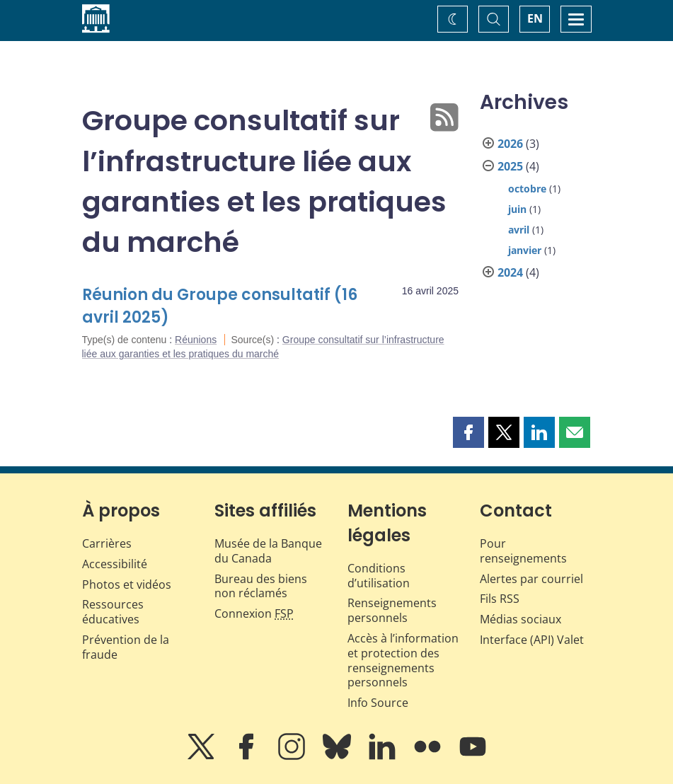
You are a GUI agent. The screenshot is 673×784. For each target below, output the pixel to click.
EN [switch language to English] (535, 18)
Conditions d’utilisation (379, 576)
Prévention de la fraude (126, 647)
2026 (510, 144)
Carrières (107, 543)
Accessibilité (115, 564)
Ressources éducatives (113, 612)
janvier (525, 250)
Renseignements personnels (392, 610)
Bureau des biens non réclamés (261, 586)
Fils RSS (500, 599)
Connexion (254, 613)
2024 (510, 272)
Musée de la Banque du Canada (268, 551)
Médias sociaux (520, 619)
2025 (510, 166)
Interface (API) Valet (532, 640)
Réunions (196, 340)
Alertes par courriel (531, 579)
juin (517, 209)
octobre (527, 189)
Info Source (378, 703)
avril (519, 230)
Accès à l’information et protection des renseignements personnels (403, 660)
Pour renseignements (523, 551)
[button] (468, 432)
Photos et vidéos (127, 584)
